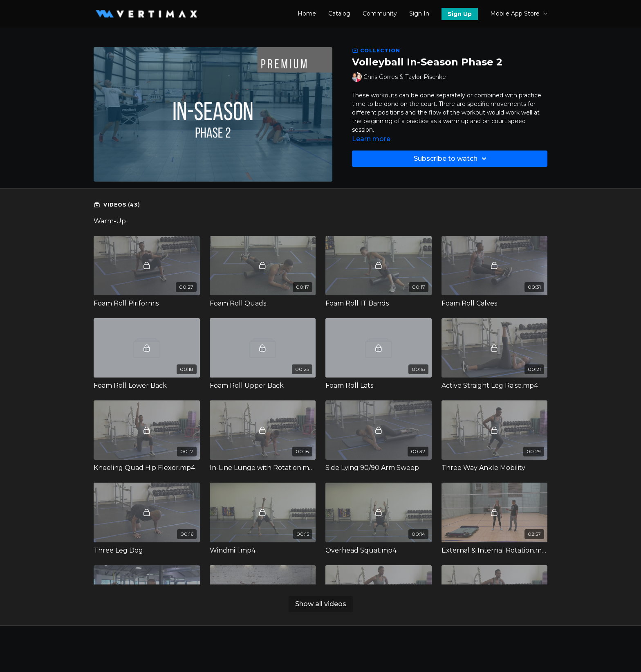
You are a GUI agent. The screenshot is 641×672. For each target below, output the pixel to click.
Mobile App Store (519, 13)
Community (380, 13)
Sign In (419, 13)
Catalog (339, 13)
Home (307, 13)
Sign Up (460, 14)
